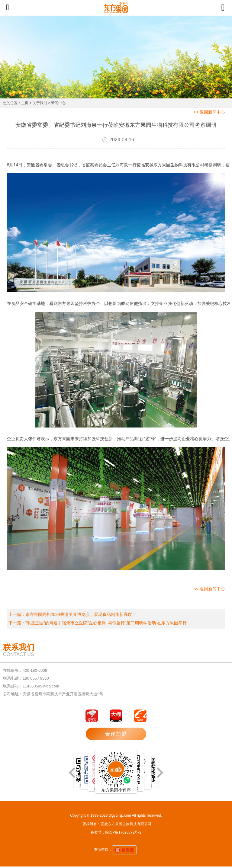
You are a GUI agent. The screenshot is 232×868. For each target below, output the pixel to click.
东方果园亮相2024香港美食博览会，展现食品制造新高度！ (81, 614)
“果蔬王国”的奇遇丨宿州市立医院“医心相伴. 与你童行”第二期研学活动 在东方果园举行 (106, 623)
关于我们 (40, 103)
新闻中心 (58, 103)
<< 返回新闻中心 (209, 112)
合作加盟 (116, 734)
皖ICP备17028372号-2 (123, 832)
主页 (25, 103)
